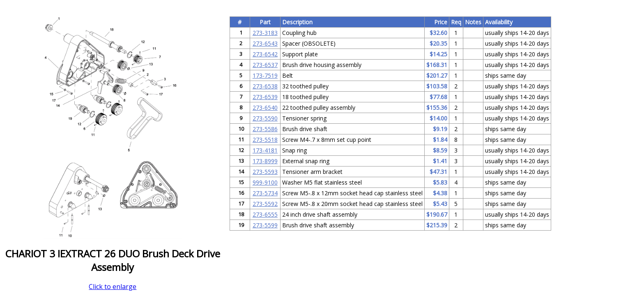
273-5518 (265, 140)
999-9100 (265, 182)
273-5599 (265, 225)
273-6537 (265, 65)
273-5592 (265, 204)
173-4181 (265, 150)
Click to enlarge (113, 287)
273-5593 (265, 172)
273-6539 (265, 97)
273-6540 (265, 108)
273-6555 (265, 214)
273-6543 (265, 43)
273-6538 (265, 86)
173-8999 (265, 161)
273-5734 (265, 193)
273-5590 (265, 118)
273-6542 (265, 54)
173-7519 (265, 75)
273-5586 (265, 129)
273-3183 (265, 33)
